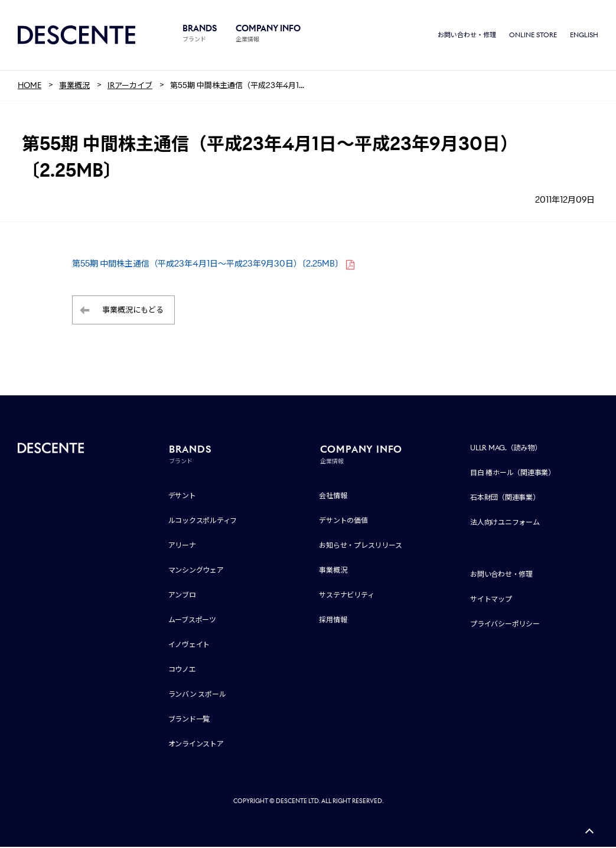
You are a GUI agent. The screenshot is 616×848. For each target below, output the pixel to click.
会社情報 (333, 497)
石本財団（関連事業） (505, 498)
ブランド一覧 (189, 720)
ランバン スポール (197, 695)
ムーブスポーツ (192, 621)
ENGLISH (584, 35)
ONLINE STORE (533, 35)
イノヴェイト (189, 646)
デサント (182, 497)
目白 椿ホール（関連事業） (513, 474)
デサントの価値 (343, 522)
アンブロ (182, 596)
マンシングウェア (196, 571)
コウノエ (182, 670)
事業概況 (333, 571)
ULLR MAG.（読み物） (506, 449)
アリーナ (182, 546)
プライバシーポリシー (505, 625)
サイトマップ (491, 600)
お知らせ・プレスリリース (360, 546)
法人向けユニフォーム (505, 523)
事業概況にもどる (133, 311)
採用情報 (333, 621)
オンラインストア (196, 745)
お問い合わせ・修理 (467, 35)
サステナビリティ (346, 596)
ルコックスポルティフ (203, 522)
